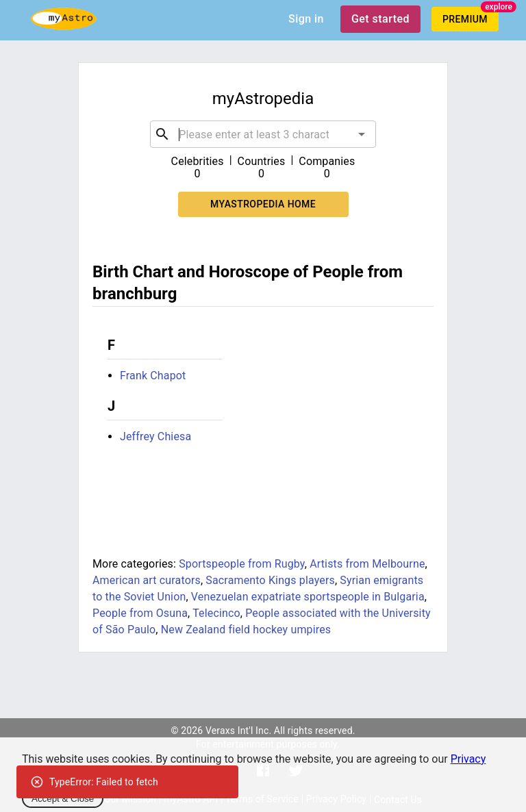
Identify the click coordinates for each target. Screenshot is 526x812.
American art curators (147, 580)
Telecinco (216, 613)
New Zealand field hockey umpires (246, 630)
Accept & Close (63, 799)
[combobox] (263, 134)
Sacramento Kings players (270, 580)
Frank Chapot (153, 376)
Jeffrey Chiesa (155, 436)
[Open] (362, 134)
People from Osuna (140, 613)
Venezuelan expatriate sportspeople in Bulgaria (308, 597)
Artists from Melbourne (367, 564)
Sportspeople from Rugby (242, 564)
